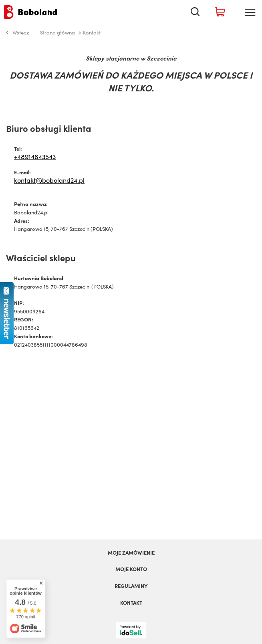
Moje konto (131, 569)
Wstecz (17, 32)
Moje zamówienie (131, 553)
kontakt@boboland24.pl (49, 180)
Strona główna (57, 32)
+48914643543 (35, 156)
